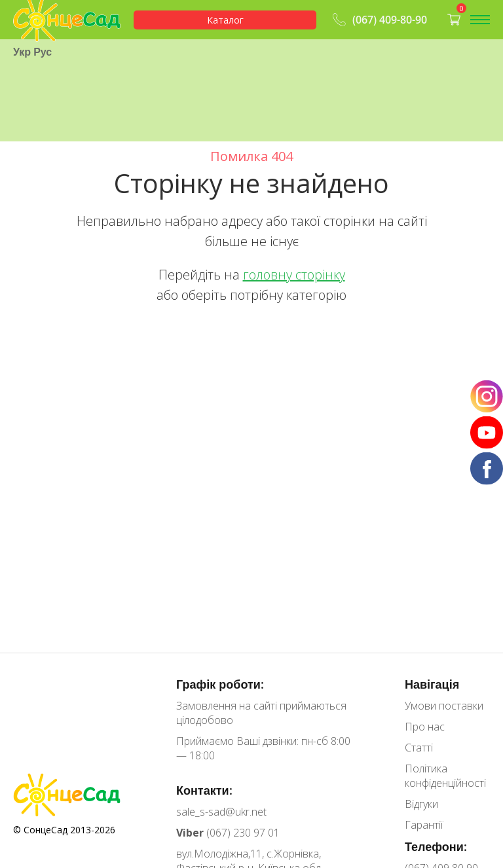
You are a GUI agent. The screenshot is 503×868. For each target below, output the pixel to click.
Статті (419, 748)
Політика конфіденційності (445, 776)
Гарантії (424, 825)
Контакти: (204, 790)
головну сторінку (294, 275)
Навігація (432, 684)
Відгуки (421, 804)
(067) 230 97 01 (228, 833)
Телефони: (436, 846)
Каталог (225, 20)
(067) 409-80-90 (378, 20)
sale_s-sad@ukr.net (221, 812)
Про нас (425, 727)
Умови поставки (444, 706)
